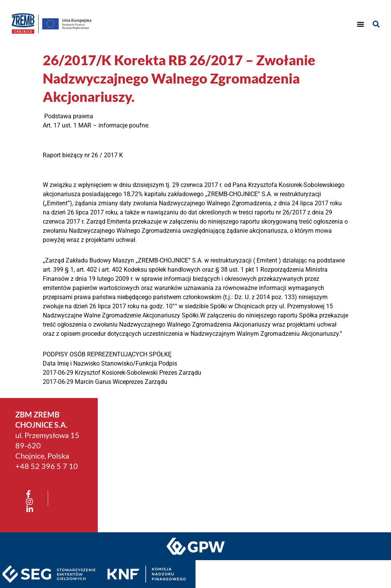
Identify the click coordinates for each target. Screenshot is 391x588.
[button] (360, 24)
